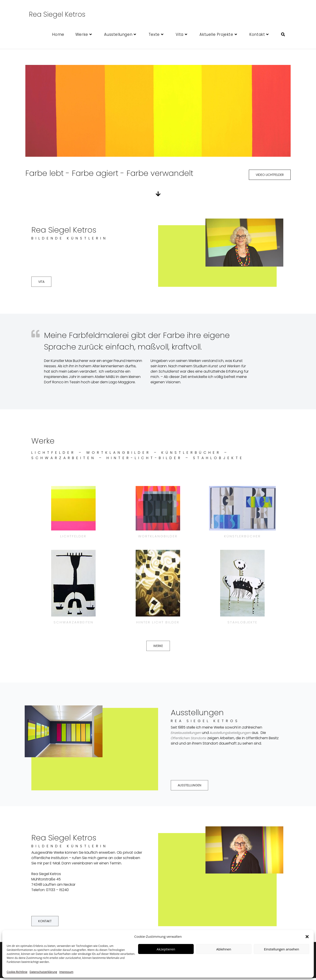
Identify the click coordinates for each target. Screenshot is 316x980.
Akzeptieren (166, 949)
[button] (307, 937)
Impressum (66, 972)
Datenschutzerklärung (43, 972)
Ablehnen (224, 949)
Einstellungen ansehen (282, 949)
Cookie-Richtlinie (17, 972)
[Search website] (283, 34)
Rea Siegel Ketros (57, 14)
